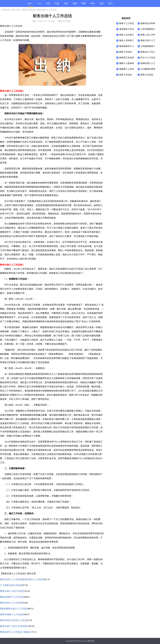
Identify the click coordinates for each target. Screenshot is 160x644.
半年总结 (93, 5)
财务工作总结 (29, 10)
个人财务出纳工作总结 (11, 585)
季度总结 (84, 5)
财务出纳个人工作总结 (11, 603)
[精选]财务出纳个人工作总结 (14, 609)
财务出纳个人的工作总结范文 (15, 626)
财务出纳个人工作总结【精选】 (16, 632)
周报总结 (75, 5)
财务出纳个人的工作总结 (12, 591)
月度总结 (66, 5)
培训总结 (102, 5)
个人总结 (39, 5)
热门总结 (30, 5)
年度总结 (57, 5)
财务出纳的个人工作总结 (12, 597)
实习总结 (110, 5)
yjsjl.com (84, 641)
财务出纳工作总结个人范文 (13, 620)
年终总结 (48, 5)
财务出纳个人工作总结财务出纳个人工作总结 (22, 579)
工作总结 (5, 10)
